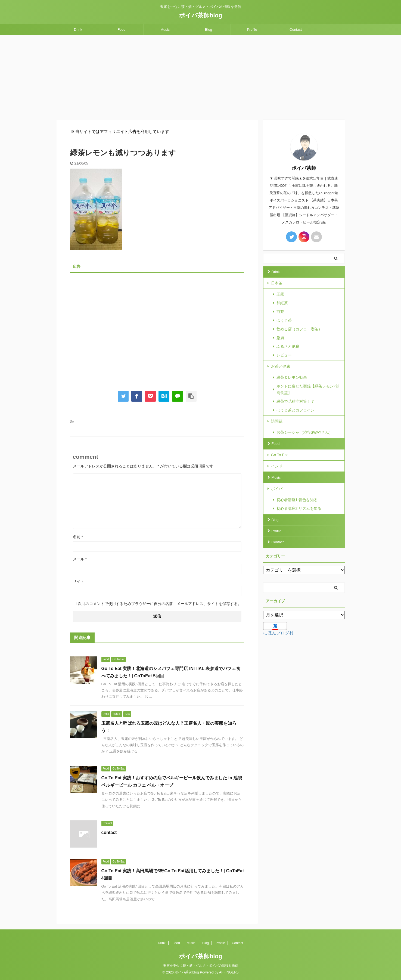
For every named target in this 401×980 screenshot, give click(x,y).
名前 (78, 537)
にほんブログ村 (278, 633)
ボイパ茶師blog (200, 15)
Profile (252, 30)
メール (80, 559)
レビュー (284, 355)
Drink (78, 30)
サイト (79, 581)
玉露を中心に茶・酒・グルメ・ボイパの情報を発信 (201, 966)
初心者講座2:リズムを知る (299, 508)
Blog (209, 30)
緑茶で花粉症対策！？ (296, 401)
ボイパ (277, 489)
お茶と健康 (281, 366)
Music (165, 30)
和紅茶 (282, 303)
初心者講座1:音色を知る (297, 500)
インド (277, 466)
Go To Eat (279, 455)
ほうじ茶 (284, 320)
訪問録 (277, 421)
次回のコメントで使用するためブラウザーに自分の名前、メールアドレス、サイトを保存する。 (160, 604)
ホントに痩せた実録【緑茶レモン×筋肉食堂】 (308, 389)
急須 (280, 338)
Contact (296, 30)
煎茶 (280, 312)
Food (122, 30)
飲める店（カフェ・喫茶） (299, 329)
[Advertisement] (201, 76)
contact (109, 832)
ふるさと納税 (288, 346)
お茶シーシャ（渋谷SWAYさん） (305, 432)
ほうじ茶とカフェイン (296, 410)
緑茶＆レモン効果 (292, 377)
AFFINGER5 (229, 972)
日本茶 (277, 283)
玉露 (280, 294)
